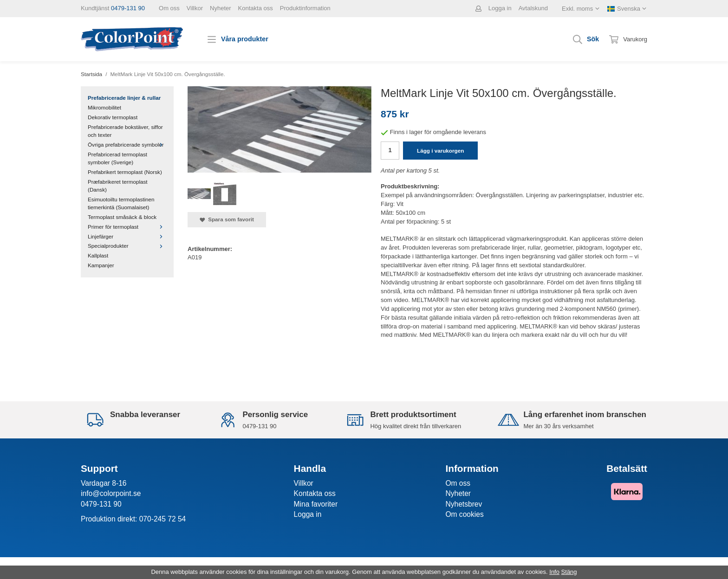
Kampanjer (101, 265)
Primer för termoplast (127, 227)
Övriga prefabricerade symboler (127, 145)
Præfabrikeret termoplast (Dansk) (118, 186)
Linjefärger (127, 236)
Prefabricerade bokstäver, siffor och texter (125, 131)
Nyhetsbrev (464, 504)
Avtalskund (533, 8)
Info (554, 572)
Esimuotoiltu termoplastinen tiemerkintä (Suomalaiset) (121, 203)
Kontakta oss (256, 8)
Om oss (169, 8)
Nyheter (221, 8)
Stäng (569, 572)
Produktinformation (305, 8)
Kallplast (98, 255)
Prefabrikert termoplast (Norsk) (125, 172)
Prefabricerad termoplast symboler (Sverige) (117, 158)
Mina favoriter (316, 504)
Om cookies (464, 514)
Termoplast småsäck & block (122, 217)
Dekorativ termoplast (113, 117)
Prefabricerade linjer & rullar (124, 98)
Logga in (500, 8)
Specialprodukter (127, 246)
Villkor (195, 8)
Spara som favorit (227, 219)
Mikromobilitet (104, 107)
